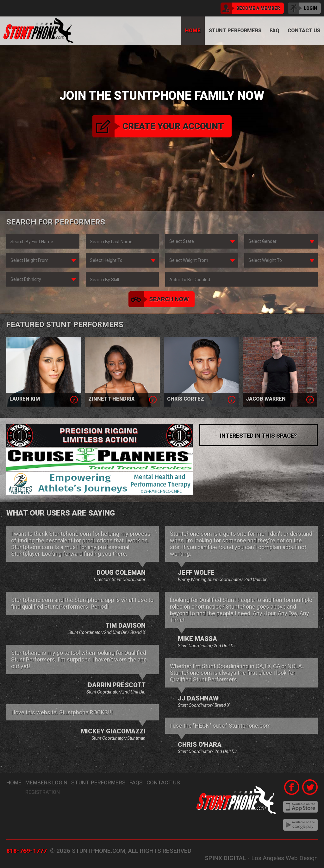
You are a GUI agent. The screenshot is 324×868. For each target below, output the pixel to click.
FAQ (274, 31)
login (302, 8)
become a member (250, 8)
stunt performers (98, 782)
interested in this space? (258, 436)
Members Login (46, 782)
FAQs (136, 782)
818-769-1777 (27, 851)
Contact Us (163, 782)
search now (159, 299)
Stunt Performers (235, 31)
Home (193, 31)
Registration (43, 792)
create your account (158, 126)
